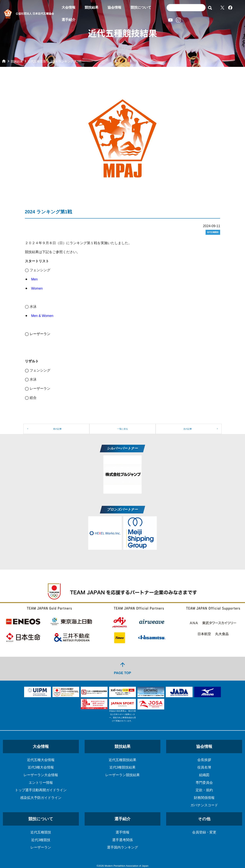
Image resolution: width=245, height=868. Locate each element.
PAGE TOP (122, 668)
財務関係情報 (204, 798)
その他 (204, 819)
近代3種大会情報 (41, 767)
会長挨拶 (204, 760)
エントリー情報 (41, 783)
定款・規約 (204, 790)
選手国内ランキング (122, 847)
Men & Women (42, 316)
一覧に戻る (123, 429)
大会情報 (69, 7)
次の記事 (188, 429)
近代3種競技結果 (122, 767)
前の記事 (57, 429)
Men (34, 279)
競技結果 (91, 7)
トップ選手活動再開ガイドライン (41, 790)
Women (37, 288)
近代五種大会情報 (41, 760)
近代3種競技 (41, 840)
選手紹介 (69, 20)
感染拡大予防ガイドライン (41, 798)
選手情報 (122, 832)
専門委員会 (204, 783)
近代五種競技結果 (122, 760)
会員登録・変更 (204, 832)
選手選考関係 (122, 840)
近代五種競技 (41, 832)
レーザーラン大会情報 (41, 775)
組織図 (204, 775)
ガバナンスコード (204, 805)
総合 (33, 398)
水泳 (33, 379)
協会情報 (114, 7)
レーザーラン (40, 389)
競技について (141, 7)
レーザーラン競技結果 (122, 775)
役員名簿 (204, 767)
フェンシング (40, 370)
